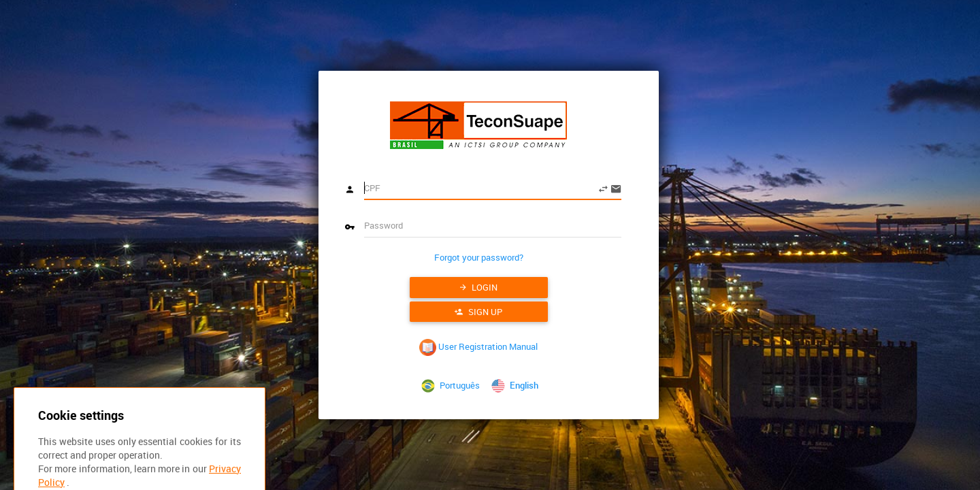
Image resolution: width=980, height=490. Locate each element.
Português (449, 385)
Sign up (478, 312)
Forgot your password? (479, 257)
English (512, 385)
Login (479, 287)
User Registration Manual (478, 346)
